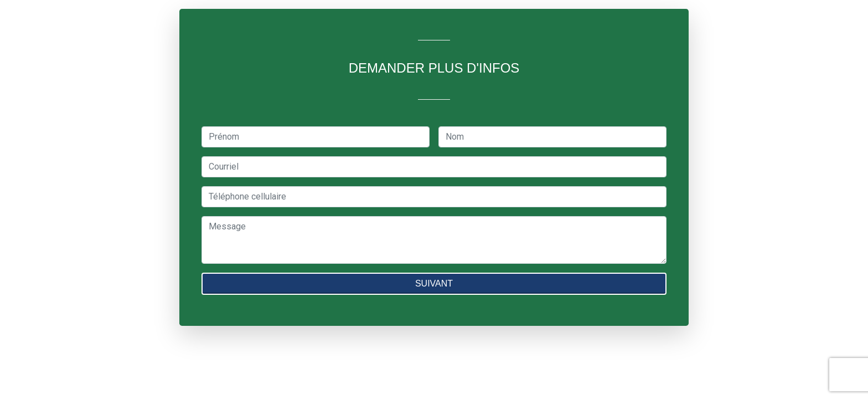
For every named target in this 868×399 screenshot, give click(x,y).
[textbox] (316, 137)
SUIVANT (434, 283)
